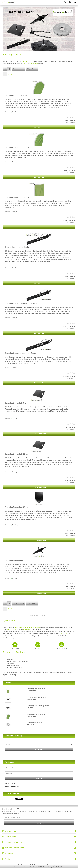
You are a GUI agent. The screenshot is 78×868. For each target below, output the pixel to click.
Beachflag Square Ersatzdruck (17, 197)
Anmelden (39, 750)
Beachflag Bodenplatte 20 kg (16, 507)
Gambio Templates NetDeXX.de (53, 867)
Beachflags (34, 64)
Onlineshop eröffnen (21, 867)
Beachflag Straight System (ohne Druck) (21, 303)
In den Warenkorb (39, 434)
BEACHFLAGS (27, 62)
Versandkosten (47, 865)
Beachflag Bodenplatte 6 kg (16, 403)
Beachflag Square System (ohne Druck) (20, 353)
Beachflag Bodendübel (14, 560)
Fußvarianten (12, 630)
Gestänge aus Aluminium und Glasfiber (27, 627)
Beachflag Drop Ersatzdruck (16, 95)
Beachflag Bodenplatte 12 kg (16, 454)
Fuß (24, 64)
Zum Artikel (39, 127)
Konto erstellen (10, 783)
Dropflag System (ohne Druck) (17, 247)
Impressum (56, 865)
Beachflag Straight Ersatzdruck (17, 147)
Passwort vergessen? (12, 786)
